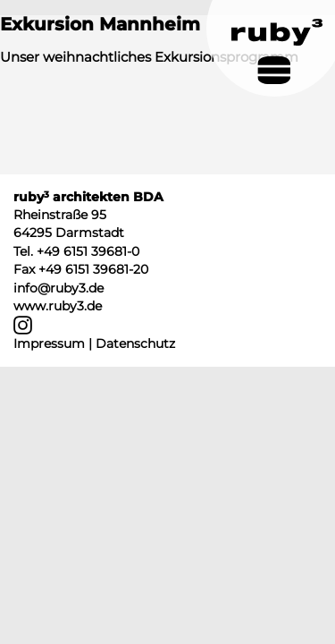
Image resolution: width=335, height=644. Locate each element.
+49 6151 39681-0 (88, 251)
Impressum (49, 343)
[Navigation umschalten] (274, 70)
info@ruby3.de (59, 288)
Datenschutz (135, 343)
